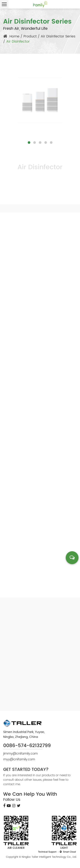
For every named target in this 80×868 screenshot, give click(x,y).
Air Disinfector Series (58, 36)
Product (30, 36)
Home (14, 36)
